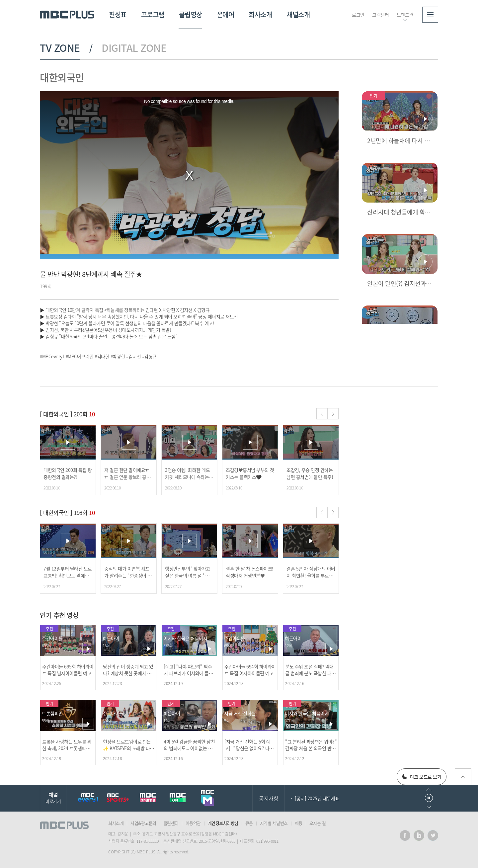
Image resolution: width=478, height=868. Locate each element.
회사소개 (260, 14)
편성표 (118, 14)
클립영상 (191, 14)
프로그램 (153, 14)
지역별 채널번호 (274, 823)
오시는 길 (318, 823)
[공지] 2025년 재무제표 (317, 798)
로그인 (358, 15)
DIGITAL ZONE (134, 48)
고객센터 (380, 15)
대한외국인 (62, 77)
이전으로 (429, 789)
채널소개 (298, 14)
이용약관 (193, 823)
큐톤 (249, 823)
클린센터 (171, 823)
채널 (53, 797)
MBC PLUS (67, 15)
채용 (299, 823)
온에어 (226, 14)
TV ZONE (60, 48)
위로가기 (463, 777)
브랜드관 (405, 15)
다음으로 (429, 807)
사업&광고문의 (143, 823)
